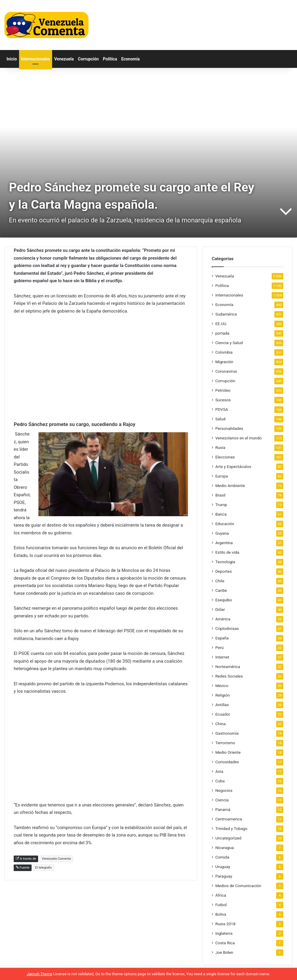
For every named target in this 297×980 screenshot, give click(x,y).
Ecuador (223, 714)
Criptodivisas (227, 628)
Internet (222, 657)
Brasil (220, 495)
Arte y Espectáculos (233, 466)
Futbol (221, 905)
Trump (221, 505)
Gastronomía (227, 733)
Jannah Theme (40, 974)
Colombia (224, 352)
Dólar (220, 609)
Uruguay (223, 867)
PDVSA (222, 409)
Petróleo (223, 390)
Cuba (220, 781)
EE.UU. (221, 324)
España (222, 638)
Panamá (223, 809)
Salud (220, 419)
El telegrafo (43, 868)
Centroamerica (229, 819)
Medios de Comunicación (238, 886)
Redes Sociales (229, 676)
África (221, 895)
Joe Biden (224, 952)
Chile (220, 581)
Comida (222, 857)
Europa (222, 476)
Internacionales (36, 59)
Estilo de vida (227, 552)
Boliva (221, 914)
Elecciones (225, 457)
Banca (221, 514)
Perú (220, 647)
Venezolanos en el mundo (239, 438)
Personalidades (229, 428)
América (223, 619)
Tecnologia (225, 562)
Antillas (222, 705)
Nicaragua (225, 848)
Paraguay (224, 876)
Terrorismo (225, 743)
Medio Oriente (228, 752)
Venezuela (64, 59)
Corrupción (88, 59)
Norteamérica (228, 667)
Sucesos (223, 400)
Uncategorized (228, 838)
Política (110, 59)
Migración (224, 362)
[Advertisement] (101, 364)
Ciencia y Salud (229, 343)
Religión (223, 695)
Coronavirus (226, 371)
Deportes (224, 571)
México (222, 686)
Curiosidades (227, 762)
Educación (225, 524)
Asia (219, 771)
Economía (130, 59)
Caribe (221, 590)
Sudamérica (226, 314)
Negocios (224, 790)
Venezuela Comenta (56, 859)
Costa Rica (225, 943)
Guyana (222, 533)
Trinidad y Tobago (231, 828)
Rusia (220, 447)
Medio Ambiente (230, 486)
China (221, 724)
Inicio (12, 59)
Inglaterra (224, 933)
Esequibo (224, 600)
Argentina (224, 543)
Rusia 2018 (226, 924)
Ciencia (222, 800)
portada (222, 333)
